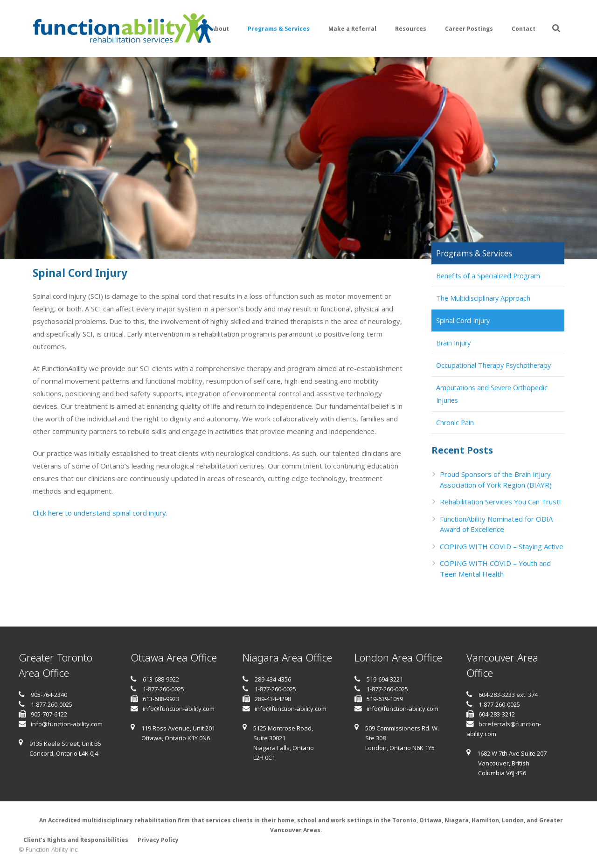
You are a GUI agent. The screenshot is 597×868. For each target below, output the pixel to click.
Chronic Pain (455, 423)
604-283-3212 (497, 714)
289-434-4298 (273, 699)
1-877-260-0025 (52, 704)
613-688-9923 (161, 699)
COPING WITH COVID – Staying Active (502, 546)
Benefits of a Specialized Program (488, 276)
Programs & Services (474, 253)
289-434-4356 (273, 679)
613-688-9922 (161, 679)
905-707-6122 (49, 714)
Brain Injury (453, 343)
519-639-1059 (385, 699)
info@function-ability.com (67, 724)
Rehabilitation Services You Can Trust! (500, 502)
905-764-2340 (49, 695)
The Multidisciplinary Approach (483, 298)
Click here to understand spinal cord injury (99, 513)
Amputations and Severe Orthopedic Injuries (492, 394)
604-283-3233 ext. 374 (508, 695)
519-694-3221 (385, 679)
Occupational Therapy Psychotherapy (493, 365)
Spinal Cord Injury (463, 320)
